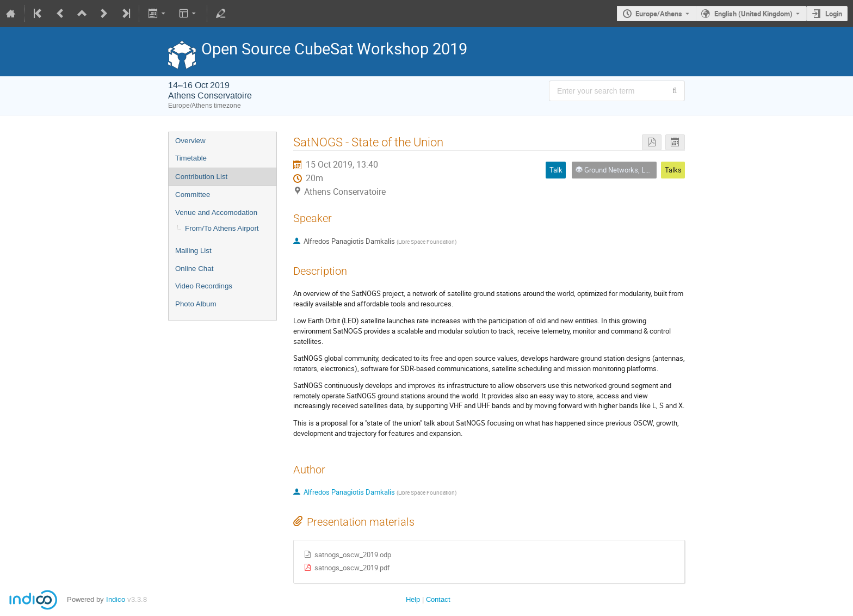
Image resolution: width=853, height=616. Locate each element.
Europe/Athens (659, 14)
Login (834, 14)
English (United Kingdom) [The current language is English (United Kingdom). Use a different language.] (753, 14)
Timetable (191, 158)
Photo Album (196, 304)
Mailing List (193, 251)
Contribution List (201, 177)
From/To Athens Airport (222, 228)
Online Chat (194, 269)
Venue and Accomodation (216, 212)
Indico (116, 599)
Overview (190, 141)
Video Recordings (204, 286)
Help (413, 599)
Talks (673, 170)
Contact (438, 599)
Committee (193, 195)
